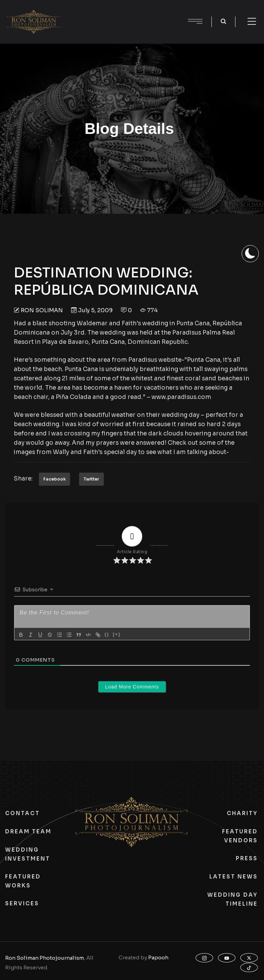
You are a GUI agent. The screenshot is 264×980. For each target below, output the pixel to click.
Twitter (91, 479)
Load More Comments (132, 687)
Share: (23, 479)
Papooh (158, 957)
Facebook (54, 479)
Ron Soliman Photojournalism (45, 958)
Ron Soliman (42, 310)
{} (107, 634)
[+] (117, 634)
